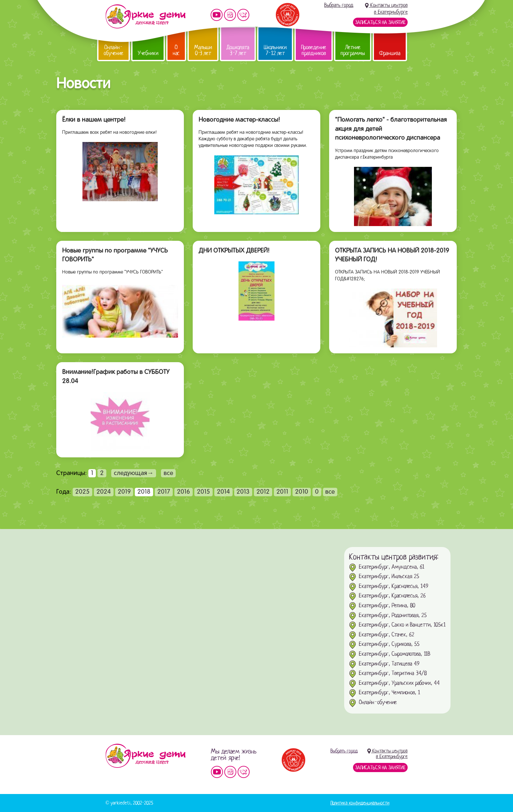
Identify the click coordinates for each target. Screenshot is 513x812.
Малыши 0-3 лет (203, 50)
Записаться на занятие (380, 22)
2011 (282, 492)
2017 (164, 492)
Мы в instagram (230, 15)
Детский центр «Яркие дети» (145, 756)
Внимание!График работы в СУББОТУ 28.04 (116, 377)
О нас (176, 50)
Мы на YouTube (217, 15)
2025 (82, 492)
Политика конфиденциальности (360, 803)
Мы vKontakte (243, 15)
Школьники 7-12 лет (275, 50)
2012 (263, 492)
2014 (223, 492)
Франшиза (390, 53)
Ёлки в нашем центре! (94, 120)
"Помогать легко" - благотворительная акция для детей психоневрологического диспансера (391, 129)
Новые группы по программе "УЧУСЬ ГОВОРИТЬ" (115, 256)
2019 (124, 492)
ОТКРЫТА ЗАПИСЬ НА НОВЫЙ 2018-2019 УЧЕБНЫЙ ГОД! (392, 256)
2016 (184, 492)
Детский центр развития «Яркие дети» (145, 16)
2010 (302, 492)
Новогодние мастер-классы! (239, 120)
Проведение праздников (314, 50)
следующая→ (134, 473)
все (168, 473)
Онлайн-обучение (114, 50)
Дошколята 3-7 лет (238, 50)
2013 (243, 492)
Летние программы (353, 50)
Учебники (148, 53)
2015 (203, 492)
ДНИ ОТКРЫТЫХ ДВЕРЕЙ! (234, 251)
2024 (104, 492)
